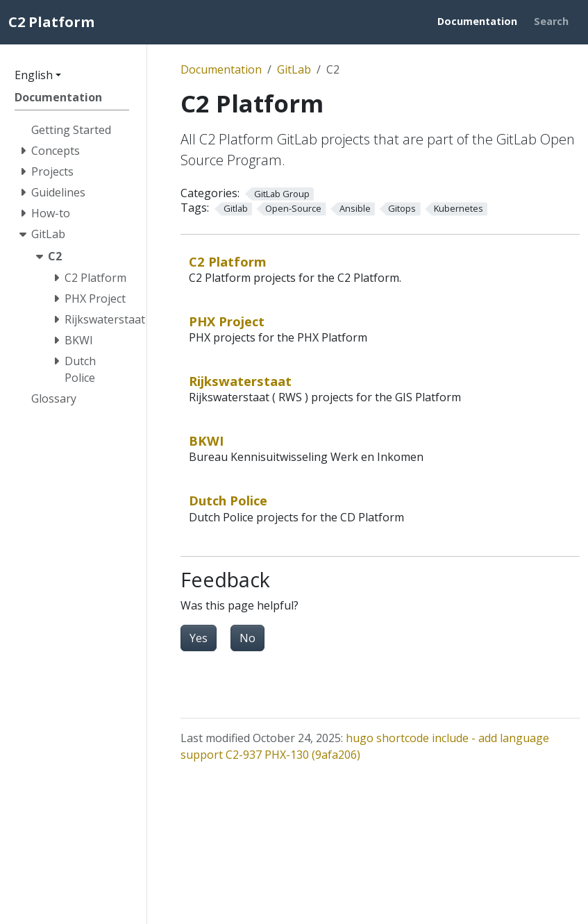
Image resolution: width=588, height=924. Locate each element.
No (247, 638)
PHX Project (227, 321)
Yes (199, 638)
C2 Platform (228, 261)
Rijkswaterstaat (240, 381)
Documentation (221, 69)
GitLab (294, 69)
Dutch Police (228, 500)
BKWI (206, 440)
